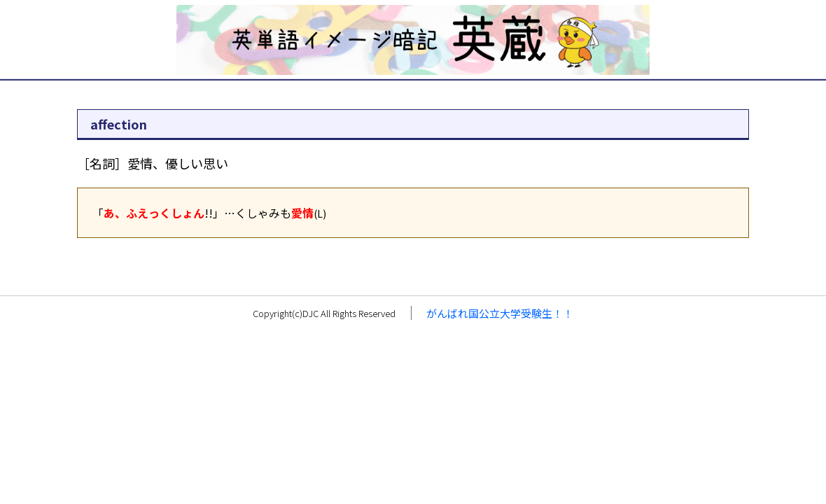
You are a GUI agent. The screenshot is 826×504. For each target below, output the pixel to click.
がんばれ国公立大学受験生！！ (500, 313)
